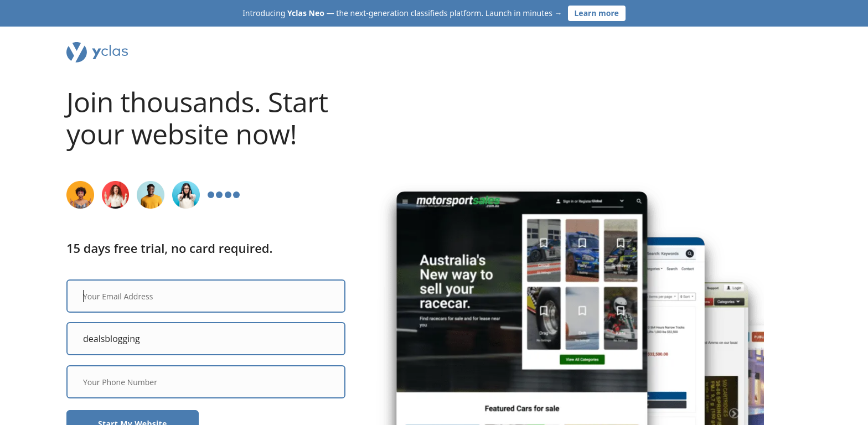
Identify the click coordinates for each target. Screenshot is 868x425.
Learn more (597, 13)
